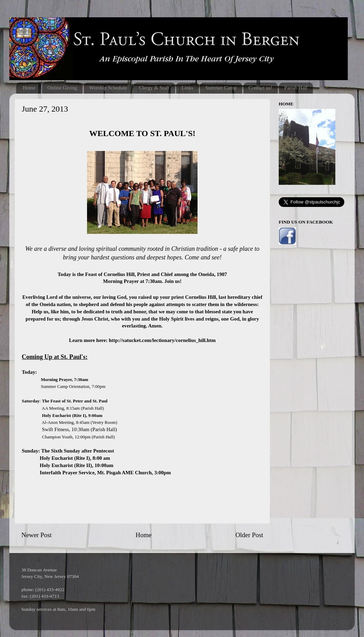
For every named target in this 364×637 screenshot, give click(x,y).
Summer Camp (221, 88)
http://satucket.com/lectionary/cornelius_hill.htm (162, 340)
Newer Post (37, 535)
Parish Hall (296, 88)
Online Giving (62, 88)
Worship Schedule (108, 88)
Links (187, 88)
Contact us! (261, 88)
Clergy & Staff (154, 88)
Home (29, 88)
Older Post (249, 535)
